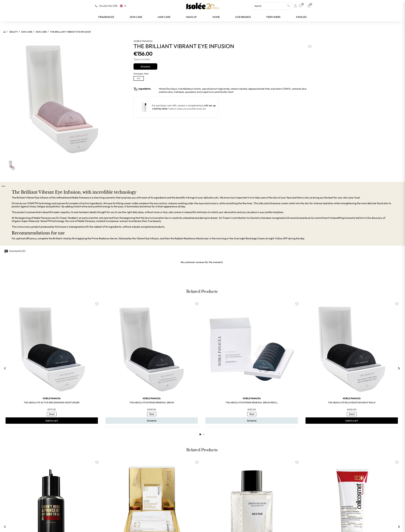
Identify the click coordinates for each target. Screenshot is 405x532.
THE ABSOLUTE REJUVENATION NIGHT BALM (352, 403)
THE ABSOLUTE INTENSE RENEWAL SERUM (152, 403)
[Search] (272, 6)
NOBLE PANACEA (143, 41)
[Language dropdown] (123, 6)
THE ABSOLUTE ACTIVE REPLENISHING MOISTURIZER (52, 403)
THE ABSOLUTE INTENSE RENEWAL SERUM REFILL (252, 403)
